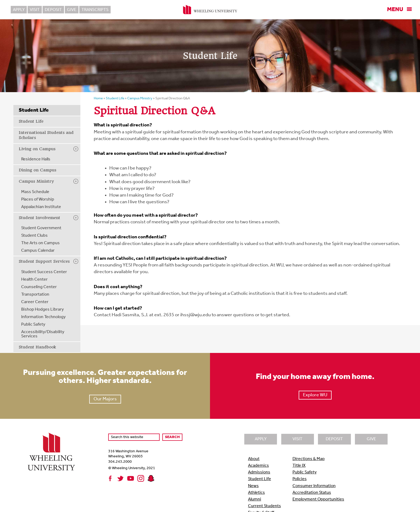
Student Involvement (40, 218)
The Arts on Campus (40, 243)
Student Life (31, 121)
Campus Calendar (38, 251)
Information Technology (43, 317)
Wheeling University (210, 10)
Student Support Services (44, 261)
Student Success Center (44, 272)
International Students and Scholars (46, 135)
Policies (300, 479)
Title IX (299, 466)
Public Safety (33, 325)
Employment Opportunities (318, 499)
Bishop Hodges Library (42, 310)
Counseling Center (39, 287)
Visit (35, 10)
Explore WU (315, 395)
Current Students (265, 506)
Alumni (255, 499)
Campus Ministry (36, 181)
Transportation (35, 295)
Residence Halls (36, 159)
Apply (19, 10)
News (253, 486)
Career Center (35, 302)
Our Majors (105, 399)
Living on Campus (37, 149)
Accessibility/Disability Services (43, 334)
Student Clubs (34, 236)
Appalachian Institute (41, 207)
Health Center (34, 280)
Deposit (53, 10)
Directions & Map (309, 459)
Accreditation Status (312, 493)
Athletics (256, 493)
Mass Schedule (35, 192)
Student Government (41, 228)
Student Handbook (37, 347)
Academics (258, 466)
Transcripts (95, 10)
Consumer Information (314, 486)
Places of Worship (38, 199)
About (254, 459)
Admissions (259, 472)
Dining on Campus (37, 170)
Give (72, 10)
